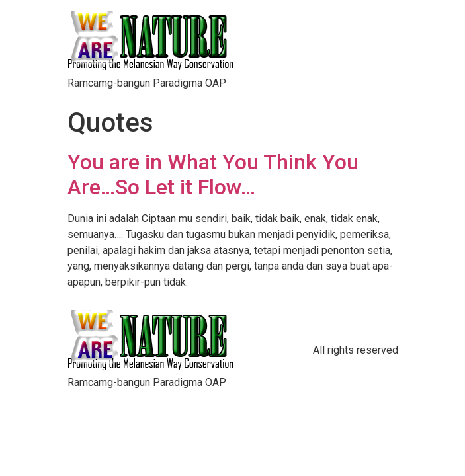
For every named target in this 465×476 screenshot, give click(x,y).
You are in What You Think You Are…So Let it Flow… (213, 175)
